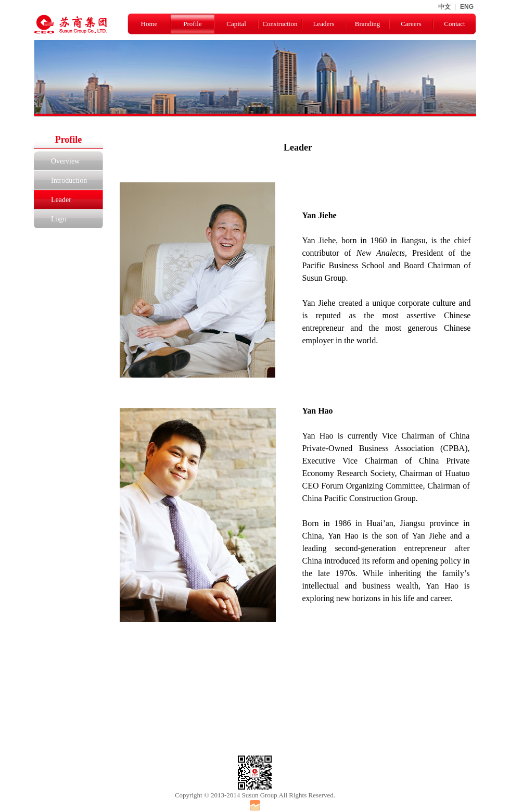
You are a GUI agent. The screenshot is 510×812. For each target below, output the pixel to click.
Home (149, 24)
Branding (367, 24)
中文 (444, 7)
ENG (467, 7)
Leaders (323, 24)
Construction (280, 24)
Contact (454, 24)
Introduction (69, 180)
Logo (59, 219)
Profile (192, 24)
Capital (236, 24)
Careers (411, 24)
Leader (61, 200)
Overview (65, 161)
